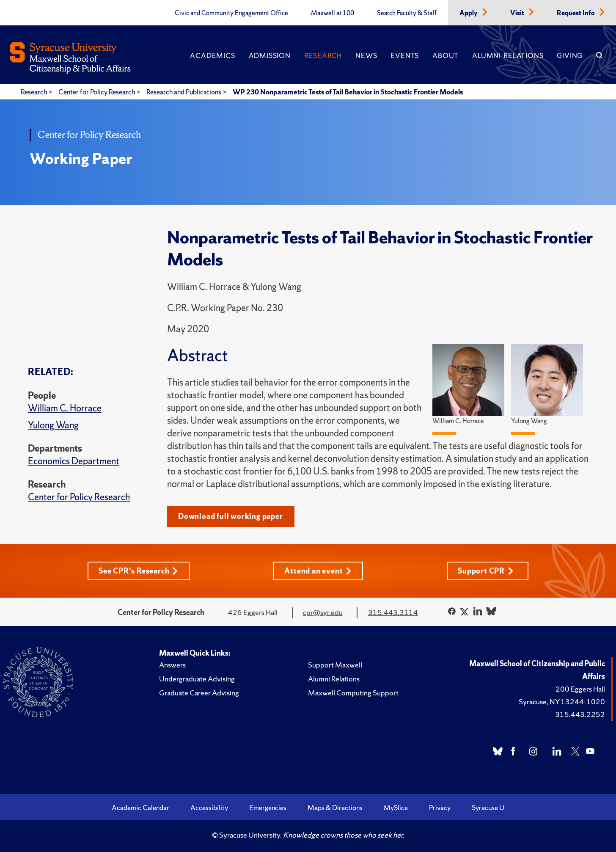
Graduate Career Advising (199, 693)
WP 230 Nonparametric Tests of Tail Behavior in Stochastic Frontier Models (348, 92)
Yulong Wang (53, 425)
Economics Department (74, 461)
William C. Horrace (65, 408)
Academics (212, 55)
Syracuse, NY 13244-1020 (562, 702)
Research (323, 55)
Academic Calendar (140, 808)
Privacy (440, 808)
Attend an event (318, 571)
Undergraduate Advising (197, 679)
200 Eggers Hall (580, 689)
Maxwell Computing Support (353, 693)
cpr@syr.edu (323, 612)
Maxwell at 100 (333, 13)
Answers (172, 665)
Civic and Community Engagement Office (231, 13)
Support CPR (486, 571)
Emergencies (268, 808)
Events (405, 55)
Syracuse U (488, 808)
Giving (570, 55)
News (366, 55)
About (445, 55)
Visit (518, 13)
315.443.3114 (393, 612)
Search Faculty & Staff (407, 13)
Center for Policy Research (97, 92)
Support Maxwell (335, 665)
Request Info (576, 13)
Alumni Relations (508, 55)
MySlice (396, 808)
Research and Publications (184, 92)
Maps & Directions (335, 808)
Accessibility (209, 808)
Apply (469, 13)
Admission (270, 55)
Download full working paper (231, 516)
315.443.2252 (580, 714)
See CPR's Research (138, 571)
